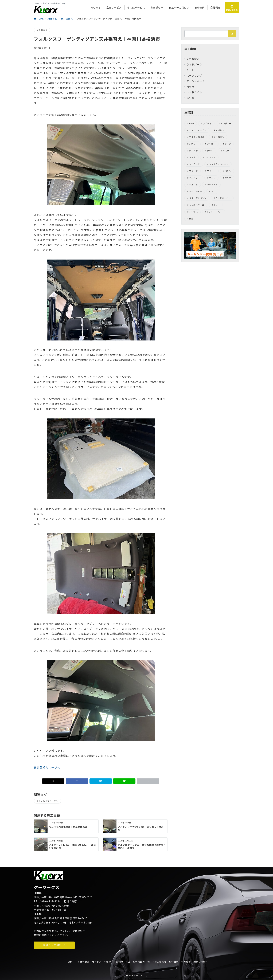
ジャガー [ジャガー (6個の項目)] (211, 144)
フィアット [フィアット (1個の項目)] (210, 157)
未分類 (190, 98)
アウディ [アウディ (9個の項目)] (207, 123)
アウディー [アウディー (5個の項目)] (226, 123)
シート (190, 70)
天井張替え (42, 30)
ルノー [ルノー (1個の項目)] (217, 205)
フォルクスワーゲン (48, 801)
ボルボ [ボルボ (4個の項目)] (228, 178)
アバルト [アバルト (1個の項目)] (220, 130)
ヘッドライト (194, 92)
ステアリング (194, 76)
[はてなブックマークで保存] (101, 781)
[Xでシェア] (53, 781)
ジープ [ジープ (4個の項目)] (228, 144)
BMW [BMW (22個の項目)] (191, 123)
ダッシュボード (196, 81)
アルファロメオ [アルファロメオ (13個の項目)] (197, 137)
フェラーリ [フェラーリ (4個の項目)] (194, 164)
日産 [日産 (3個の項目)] (191, 218)
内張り (190, 87)
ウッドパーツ (194, 64)
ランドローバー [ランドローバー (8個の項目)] (223, 198)
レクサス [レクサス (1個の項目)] (193, 212)
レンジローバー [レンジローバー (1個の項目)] (215, 212)
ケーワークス (141, 975)
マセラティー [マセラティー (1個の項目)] (196, 191)
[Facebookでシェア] (77, 781)
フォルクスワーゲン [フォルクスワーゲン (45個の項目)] (219, 164)
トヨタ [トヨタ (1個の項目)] (192, 157)
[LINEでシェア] (124, 781)
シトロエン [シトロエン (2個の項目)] (219, 137)
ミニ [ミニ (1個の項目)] (213, 191)
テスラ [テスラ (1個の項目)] (226, 151)
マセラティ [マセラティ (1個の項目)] (212, 185)
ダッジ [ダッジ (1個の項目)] (210, 151)
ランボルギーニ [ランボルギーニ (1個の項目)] (197, 205)
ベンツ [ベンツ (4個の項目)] (228, 171)
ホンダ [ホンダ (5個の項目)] (212, 178)
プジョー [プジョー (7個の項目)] (211, 171)
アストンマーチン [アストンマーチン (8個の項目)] (198, 130)
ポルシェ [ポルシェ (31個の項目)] (193, 185)
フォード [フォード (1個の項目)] (193, 171)
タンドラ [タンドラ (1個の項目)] (193, 151)
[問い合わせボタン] (232, 7)
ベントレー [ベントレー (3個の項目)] (194, 178)
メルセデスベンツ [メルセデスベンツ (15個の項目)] (198, 198)
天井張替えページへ (47, 767)
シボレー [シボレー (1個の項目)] (193, 144)
